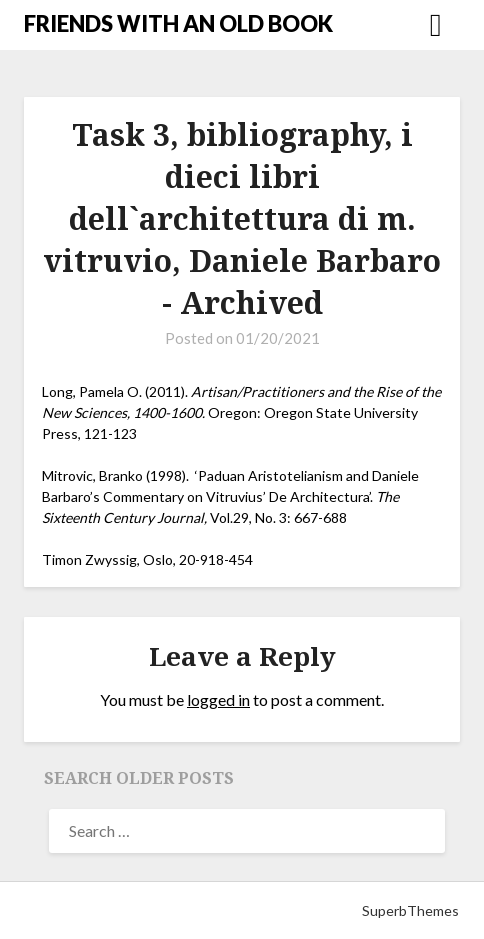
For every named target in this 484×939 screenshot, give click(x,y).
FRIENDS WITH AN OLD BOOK (178, 23)
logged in (218, 699)
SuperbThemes (410, 910)
